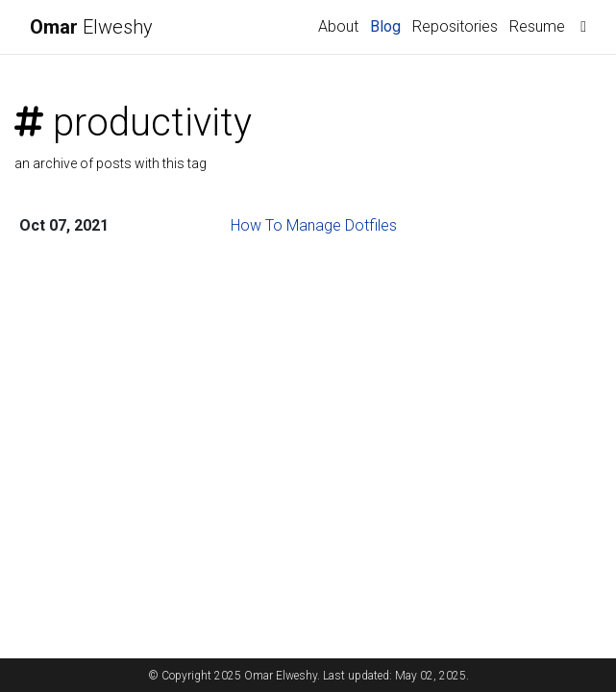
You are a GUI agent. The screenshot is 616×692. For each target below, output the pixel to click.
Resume (537, 26)
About (338, 26)
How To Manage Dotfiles (314, 225)
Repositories (455, 26)
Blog (385, 26)
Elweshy (91, 27)
